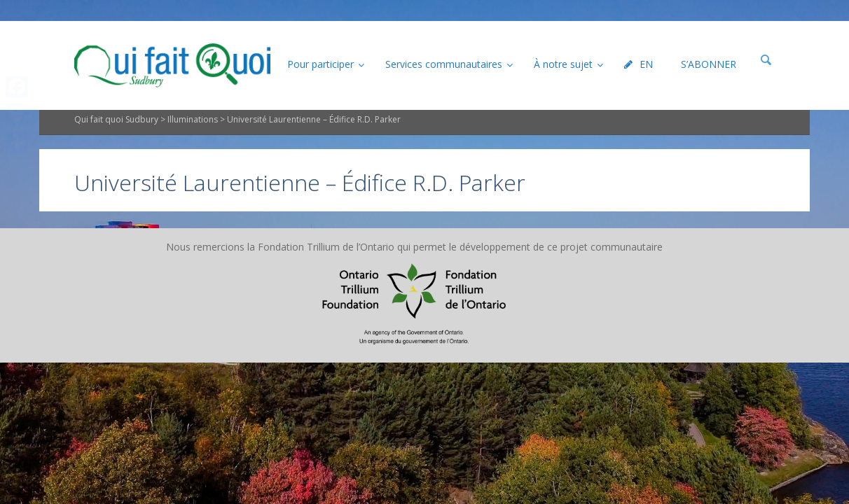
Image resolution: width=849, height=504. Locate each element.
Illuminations (193, 143)
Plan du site (337, 270)
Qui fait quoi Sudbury (116, 143)
